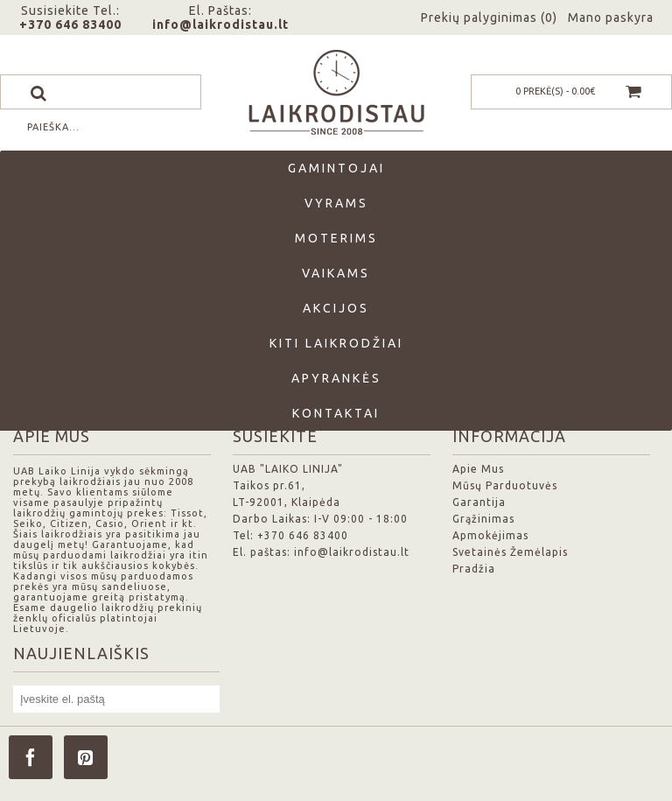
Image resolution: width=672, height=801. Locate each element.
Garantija (479, 502)
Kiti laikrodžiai (336, 343)
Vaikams (336, 273)
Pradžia (474, 569)
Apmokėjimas (490, 535)
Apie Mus (478, 469)
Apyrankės (336, 378)
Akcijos (336, 308)
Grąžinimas (483, 519)
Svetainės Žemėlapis (510, 552)
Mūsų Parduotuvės (505, 485)
